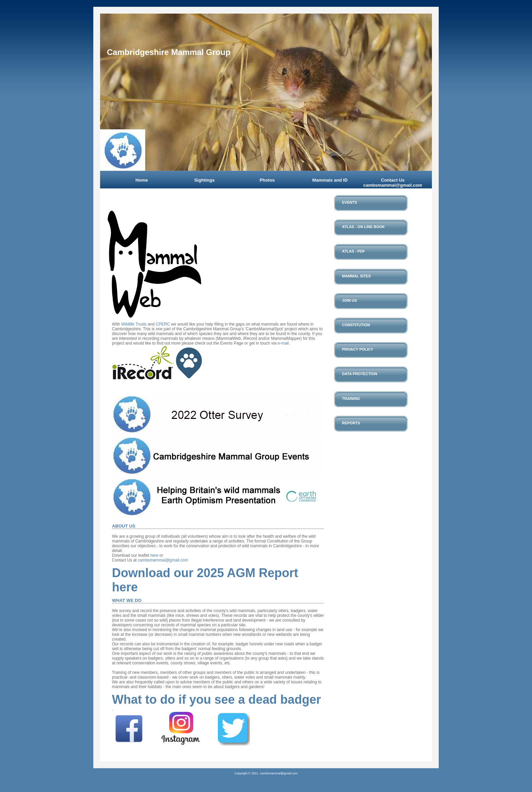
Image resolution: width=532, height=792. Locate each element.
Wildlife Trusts (134, 324)
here (154, 555)
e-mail (283, 343)
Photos (267, 180)
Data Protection (360, 374)
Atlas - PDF (354, 251)
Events (349, 202)
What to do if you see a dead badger (216, 699)
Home (142, 180)
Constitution (356, 325)
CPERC (163, 324)
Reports (351, 423)
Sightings (204, 180)
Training (351, 399)
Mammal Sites (356, 276)
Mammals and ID (330, 180)
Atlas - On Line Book (363, 227)
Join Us (349, 300)
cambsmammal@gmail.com (163, 560)
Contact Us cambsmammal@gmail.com (393, 183)
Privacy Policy (358, 349)
